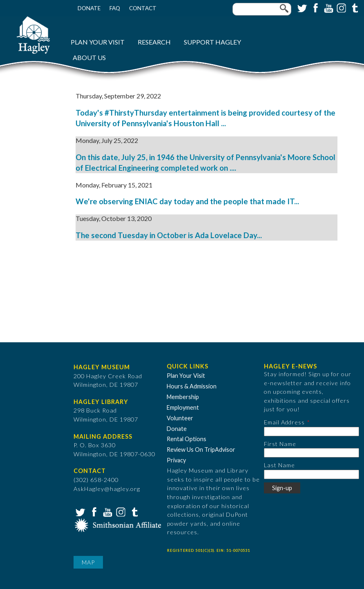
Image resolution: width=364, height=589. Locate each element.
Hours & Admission (192, 386)
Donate (89, 8)
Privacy (176, 460)
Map (88, 562)
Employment (183, 407)
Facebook (315, 7)
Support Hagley (212, 42)
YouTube (328, 7)
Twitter (301, 7)
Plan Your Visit (98, 42)
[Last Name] (312, 474)
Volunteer (180, 418)
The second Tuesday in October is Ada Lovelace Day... (169, 235)
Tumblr (354, 7)
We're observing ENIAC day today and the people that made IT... (187, 201)
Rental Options (186, 439)
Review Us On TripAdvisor (201, 450)
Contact (143, 8)
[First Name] (312, 453)
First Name (280, 444)
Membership (183, 397)
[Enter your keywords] (262, 9)
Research (154, 42)
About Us (89, 57)
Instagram (341, 7)
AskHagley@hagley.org (107, 489)
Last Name (279, 465)
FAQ (115, 8)
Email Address (284, 422)
